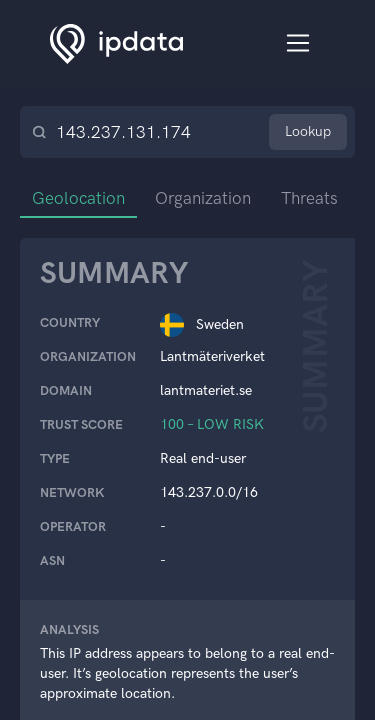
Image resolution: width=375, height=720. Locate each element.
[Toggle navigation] (298, 43)
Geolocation (78, 198)
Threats (309, 198)
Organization (203, 198)
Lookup (308, 131)
